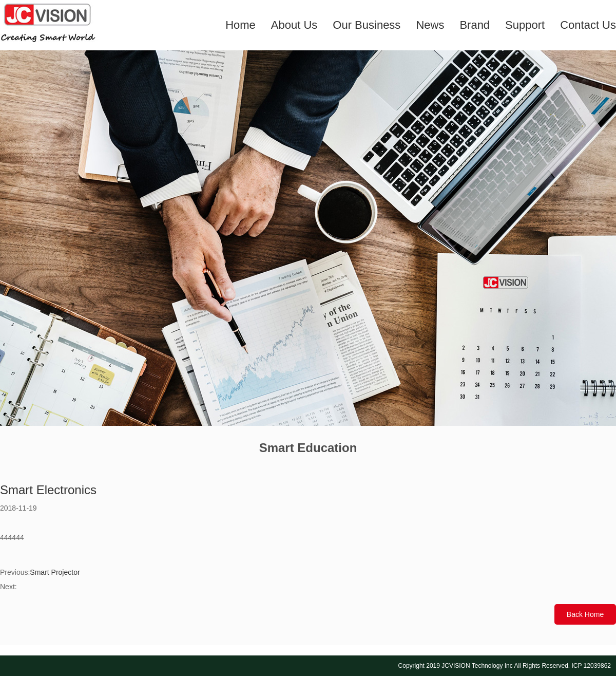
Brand (475, 25)
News (430, 25)
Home (240, 25)
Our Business (367, 25)
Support (525, 25)
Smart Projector (55, 572)
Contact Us (588, 25)
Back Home (585, 614)
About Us (294, 25)
